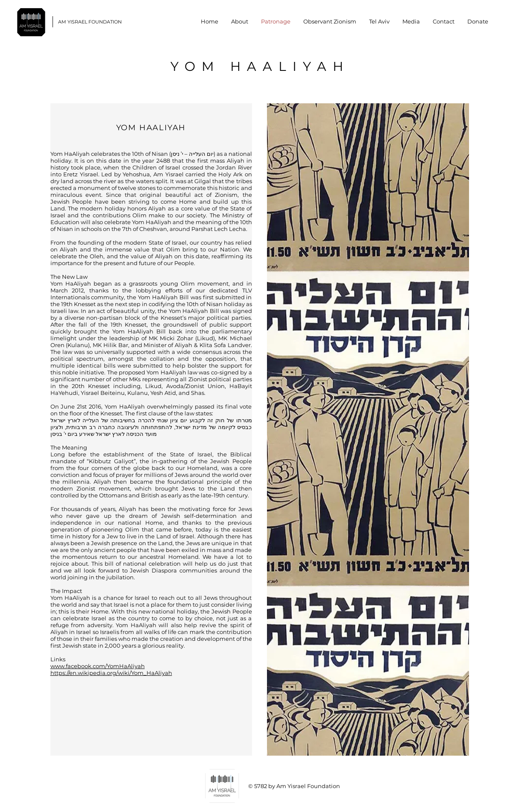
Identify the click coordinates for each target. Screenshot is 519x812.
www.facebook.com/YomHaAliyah (98, 666)
